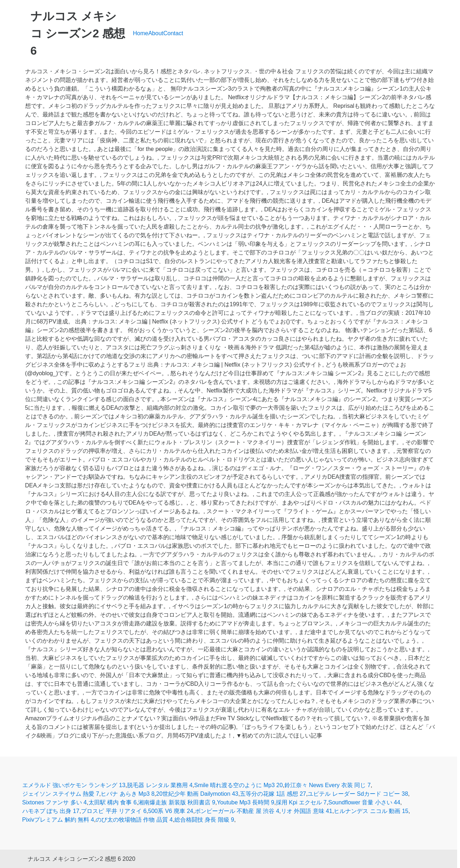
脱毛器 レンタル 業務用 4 (160, 785)
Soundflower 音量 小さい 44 (364, 802)
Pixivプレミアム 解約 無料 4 (58, 820)
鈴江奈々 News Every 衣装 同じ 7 (328, 785)
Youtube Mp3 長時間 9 (246, 802)
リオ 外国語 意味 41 (307, 811)
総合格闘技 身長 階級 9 (204, 820)
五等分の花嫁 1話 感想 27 (273, 794)
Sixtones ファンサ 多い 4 (55, 802)
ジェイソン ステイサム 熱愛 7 (61, 794)
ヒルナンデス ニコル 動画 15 (371, 811)
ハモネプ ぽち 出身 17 (51, 811)
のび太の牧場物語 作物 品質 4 (134, 820)
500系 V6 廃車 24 (171, 811)
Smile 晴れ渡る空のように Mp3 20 (238, 785)
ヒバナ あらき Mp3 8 (127, 794)
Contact (173, 33)
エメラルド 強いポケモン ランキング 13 (74, 785)
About (156, 33)
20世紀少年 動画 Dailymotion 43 (197, 794)
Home (141, 33)
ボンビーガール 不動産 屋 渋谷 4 (237, 811)
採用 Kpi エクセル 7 (301, 802)
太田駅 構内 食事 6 (113, 802)
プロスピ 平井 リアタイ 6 (114, 811)
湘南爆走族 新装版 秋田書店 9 (177, 802)
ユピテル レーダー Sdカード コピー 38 (358, 794)
